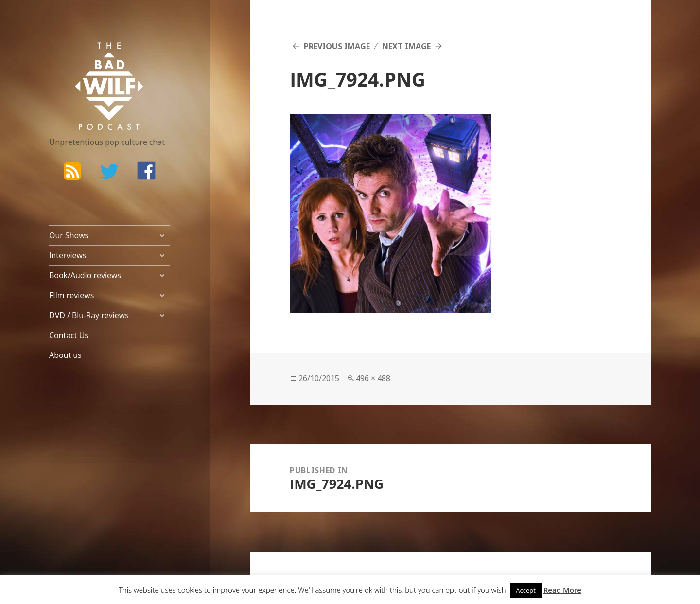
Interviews (68, 255)
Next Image (406, 46)
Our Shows (69, 235)
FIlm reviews (71, 295)
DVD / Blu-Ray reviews (89, 315)
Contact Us (69, 335)
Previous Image (337, 46)
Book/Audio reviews (85, 275)
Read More (562, 590)
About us (65, 355)
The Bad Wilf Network (90, 56)
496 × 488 (373, 378)
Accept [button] (526, 590)
